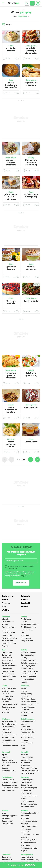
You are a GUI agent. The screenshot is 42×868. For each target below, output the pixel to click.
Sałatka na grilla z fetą (31, 374)
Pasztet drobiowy (8, 727)
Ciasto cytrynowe (8, 707)
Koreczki (5, 768)
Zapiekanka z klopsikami (31, 84)
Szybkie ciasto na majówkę (31, 196)
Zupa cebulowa (8, 679)
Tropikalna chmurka (11, 49)
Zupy (11, 80)
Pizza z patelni (31, 407)
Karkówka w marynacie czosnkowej (31, 162)
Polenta (24, 715)
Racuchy (5, 624)
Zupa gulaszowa (8, 671)
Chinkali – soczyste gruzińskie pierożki (11, 164)
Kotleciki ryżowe (27, 712)
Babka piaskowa (8, 740)
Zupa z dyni (6, 655)
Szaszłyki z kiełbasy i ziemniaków (31, 51)
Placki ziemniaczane (29, 627)
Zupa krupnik (7, 658)
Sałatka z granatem (29, 677)
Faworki (5, 757)
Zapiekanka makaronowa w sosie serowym (29, 821)
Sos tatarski (6, 743)
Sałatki (31, 371)
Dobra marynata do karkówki (11, 410)
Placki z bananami (9, 643)
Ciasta (11, 46)
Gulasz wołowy (8, 821)
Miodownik (6, 710)
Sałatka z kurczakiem (29, 663)
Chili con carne (7, 824)
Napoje (5, 599)
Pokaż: (21, 16)
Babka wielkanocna (9, 735)
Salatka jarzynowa (28, 666)
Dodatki (11, 405)
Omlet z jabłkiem (8, 633)
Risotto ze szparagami (30, 704)
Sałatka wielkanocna (10, 746)
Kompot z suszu (27, 743)
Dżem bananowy (27, 801)
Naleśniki (5, 630)
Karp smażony (26, 735)
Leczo (4, 813)
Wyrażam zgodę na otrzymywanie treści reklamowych (19, 567)
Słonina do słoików (28, 807)
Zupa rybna (25, 727)
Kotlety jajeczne (27, 857)
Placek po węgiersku (10, 816)
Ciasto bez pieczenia (10, 704)
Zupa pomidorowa (9, 677)
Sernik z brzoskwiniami (30, 771)
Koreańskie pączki (9, 771)
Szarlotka (5, 694)
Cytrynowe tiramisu (11, 268)
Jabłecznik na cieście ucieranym (11, 197)
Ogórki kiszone (27, 785)
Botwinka (25, 755)
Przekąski (11, 439)
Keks (23, 748)
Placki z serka (7, 635)
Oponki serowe (7, 760)
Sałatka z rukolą (27, 668)
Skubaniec (6, 712)
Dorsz (23, 633)
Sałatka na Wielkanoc (30, 671)
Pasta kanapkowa (9, 627)
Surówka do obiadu (28, 652)
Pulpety (24, 622)
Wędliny (31, 158)
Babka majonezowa (9, 785)
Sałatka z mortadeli (29, 674)
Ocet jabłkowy (27, 782)
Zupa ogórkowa (8, 674)
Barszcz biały (7, 663)
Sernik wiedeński (27, 773)
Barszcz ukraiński (8, 660)
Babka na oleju (8, 696)
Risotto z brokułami (28, 702)
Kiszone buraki (27, 793)
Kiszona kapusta (27, 780)
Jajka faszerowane (9, 721)
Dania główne (31, 46)
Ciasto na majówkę (11, 302)
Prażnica (5, 646)
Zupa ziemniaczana (9, 666)
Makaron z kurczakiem (30, 624)
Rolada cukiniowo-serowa (11, 444)
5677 (23, 459)
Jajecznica (6, 619)
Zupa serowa (7, 668)
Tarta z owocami (8, 780)
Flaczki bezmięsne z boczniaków (11, 85)
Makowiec (6, 702)
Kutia (23, 746)
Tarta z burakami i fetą (30, 860)
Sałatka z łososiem (28, 660)
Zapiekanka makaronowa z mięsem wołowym (30, 835)
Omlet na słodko (8, 622)
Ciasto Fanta (31, 442)
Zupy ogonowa (7, 652)
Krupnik (24, 691)
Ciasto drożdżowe (9, 691)
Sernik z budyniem (9, 688)
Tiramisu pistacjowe (31, 268)
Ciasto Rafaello (8, 699)
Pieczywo (6, 603)
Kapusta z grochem (28, 732)
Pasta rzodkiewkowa (29, 768)
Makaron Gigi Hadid (29, 840)
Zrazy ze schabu (27, 641)
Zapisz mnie (21, 583)
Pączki (4, 755)
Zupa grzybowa (27, 729)
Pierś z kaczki (26, 619)
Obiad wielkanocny (9, 724)
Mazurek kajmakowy (10, 782)
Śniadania (26, 596)
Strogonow (6, 818)
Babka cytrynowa (8, 738)
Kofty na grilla (31, 301)
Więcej (23, 576)
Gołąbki (24, 688)
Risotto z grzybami (28, 699)
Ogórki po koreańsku (29, 804)
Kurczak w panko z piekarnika (11, 375)
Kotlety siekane (27, 630)
